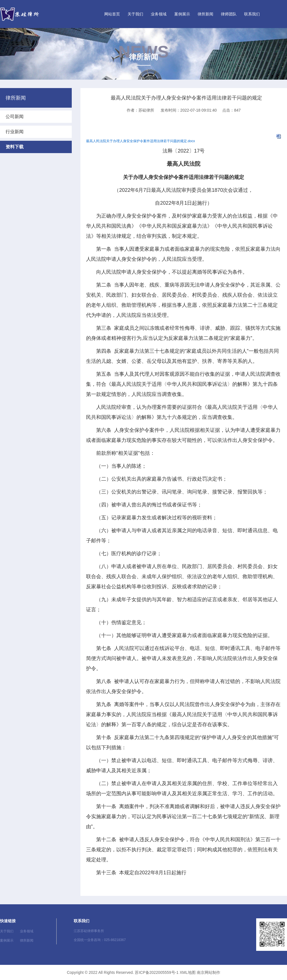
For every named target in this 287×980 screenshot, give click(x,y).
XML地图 (188, 972)
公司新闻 (15, 117)
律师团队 (229, 14)
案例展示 (182, 14)
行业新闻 (15, 132)
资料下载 (15, 147)
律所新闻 (205, 14)
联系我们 (252, 14)
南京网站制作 (209, 972)
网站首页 (112, 14)
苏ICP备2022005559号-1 (157, 972)
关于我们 (135, 14)
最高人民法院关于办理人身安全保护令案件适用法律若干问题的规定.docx (141, 141)
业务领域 (159, 14)
